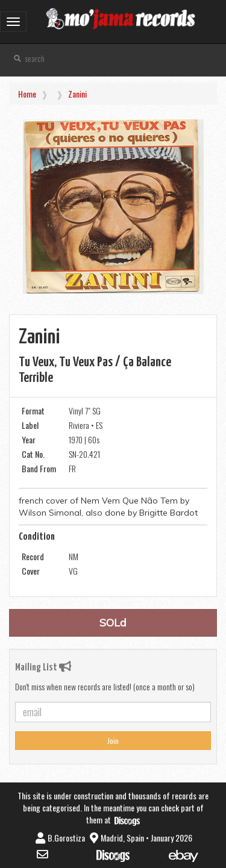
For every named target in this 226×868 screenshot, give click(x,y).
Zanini (77, 94)
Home (27, 94)
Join (113, 741)
